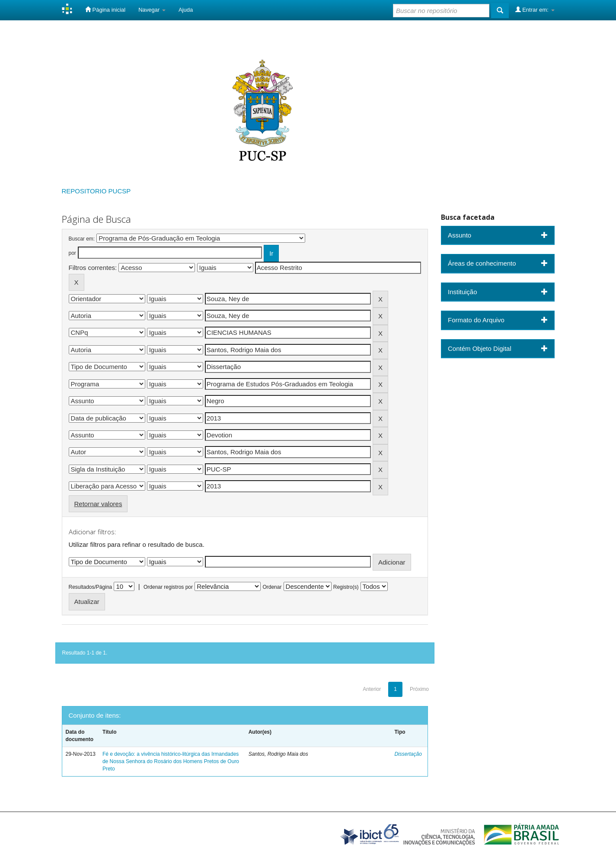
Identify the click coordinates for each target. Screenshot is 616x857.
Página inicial (105, 10)
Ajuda (186, 10)
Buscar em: (82, 239)
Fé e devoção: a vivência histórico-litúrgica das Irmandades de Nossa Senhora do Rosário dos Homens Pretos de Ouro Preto (171, 761)
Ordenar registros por (168, 587)
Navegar (152, 10)
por (72, 253)
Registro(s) (346, 587)
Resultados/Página (91, 587)
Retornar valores (98, 504)
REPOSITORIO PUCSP (96, 191)
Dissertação (408, 754)
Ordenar (272, 587)
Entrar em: (535, 10)
